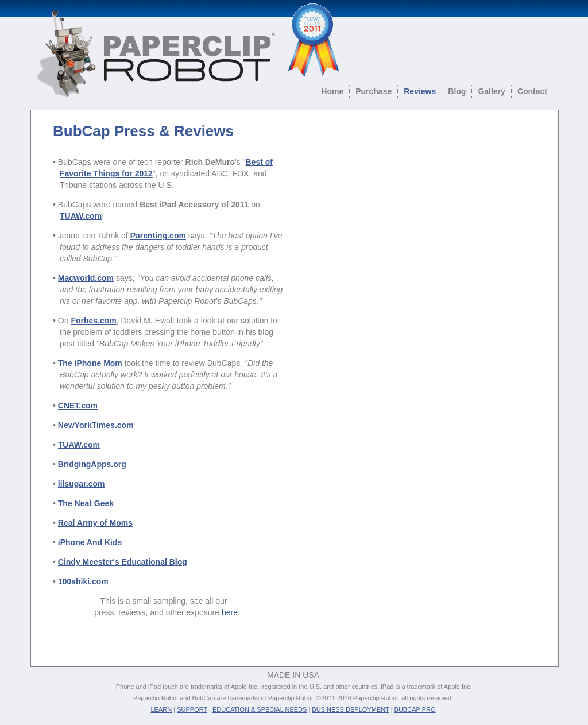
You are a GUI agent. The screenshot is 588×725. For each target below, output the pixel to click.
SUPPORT (192, 709)
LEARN (161, 709)
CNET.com (78, 406)
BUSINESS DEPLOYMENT (350, 709)
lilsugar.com (82, 484)
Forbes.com (93, 321)
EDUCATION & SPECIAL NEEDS (260, 709)
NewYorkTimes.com (96, 425)
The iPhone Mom (90, 363)
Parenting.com (158, 236)
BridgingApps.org (92, 464)
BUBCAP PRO (415, 709)
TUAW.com (79, 445)
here (230, 612)
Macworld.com (86, 278)
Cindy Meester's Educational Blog (123, 562)
